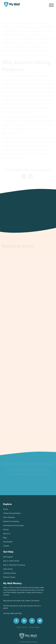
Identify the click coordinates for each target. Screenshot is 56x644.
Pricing (6, 529)
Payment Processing (11, 521)
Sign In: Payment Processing (14, 565)
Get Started (8, 542)
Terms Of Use (22, 627)
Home (6, 509)
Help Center (8, 569)
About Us (7, 534)
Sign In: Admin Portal (11, 561)
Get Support (8, 557)
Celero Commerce (32, 601)
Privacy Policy (34, 627)
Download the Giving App (13, 525)
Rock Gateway (9, 517)
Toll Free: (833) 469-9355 (12, 613)
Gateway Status (10, 573)
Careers (6, 546)
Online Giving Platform (12, 513)
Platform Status (9, 577)
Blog (5, 538)
